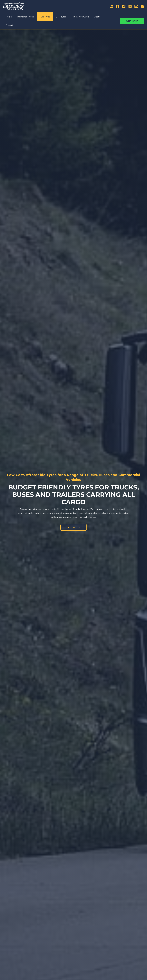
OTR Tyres (56, 17)
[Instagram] (130, 6)
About (90, 17)
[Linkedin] (111, 6)
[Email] (136, 6)
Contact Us (102, 17)
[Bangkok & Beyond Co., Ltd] (13, 6)
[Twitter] (124, 6)
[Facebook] (118, 6)
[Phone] (142, 6)
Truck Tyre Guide (74, 17)
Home (8, 17)
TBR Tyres (41, 17)
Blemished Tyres (23, 17)
